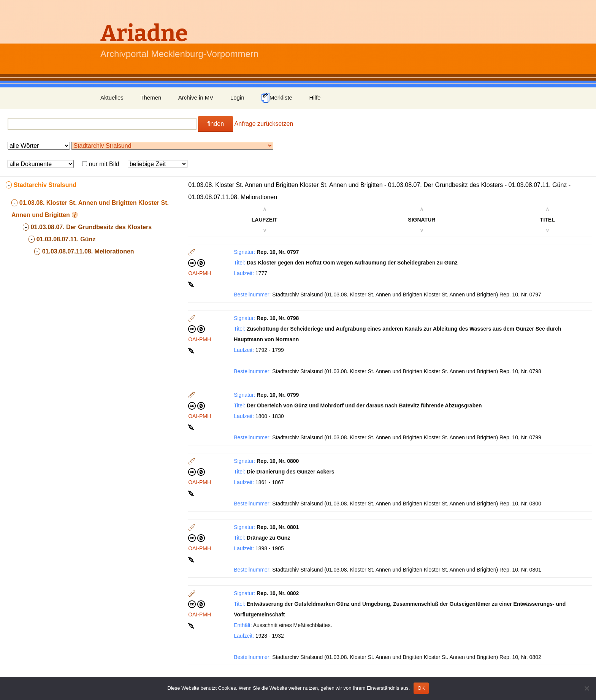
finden (216, 124)
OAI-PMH (200, 273)
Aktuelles (112, 97)
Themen (151, 97)
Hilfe (315, 97)
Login (237, 97)
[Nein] (586, 688)
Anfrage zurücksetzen (264, 124)
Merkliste (277, 98)
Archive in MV (196, 97)
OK (421, 688)
